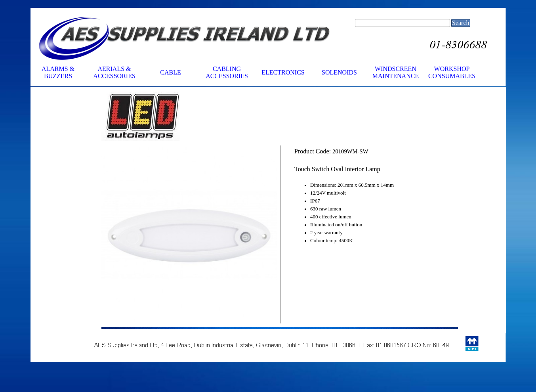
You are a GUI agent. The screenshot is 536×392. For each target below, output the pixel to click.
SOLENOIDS (339, 72)
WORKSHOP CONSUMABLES (452, 72)
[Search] (402, 23)
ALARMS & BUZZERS (58, 72)
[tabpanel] (189, 117)
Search (461, 23)
